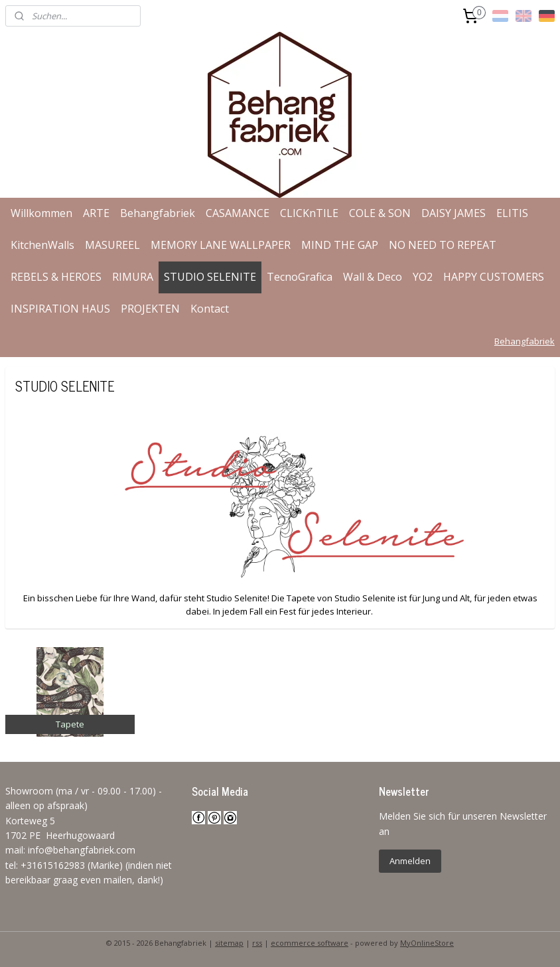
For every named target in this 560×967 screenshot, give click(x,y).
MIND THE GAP (340, 245)
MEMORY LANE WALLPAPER (221, 245)
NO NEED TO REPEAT (443, 245)
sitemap (229, 943)
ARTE (96, 213)
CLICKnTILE (309, 213)
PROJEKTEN (150, 309)
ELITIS (512, 213)
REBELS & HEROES (56, 277)
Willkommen (41, 213)
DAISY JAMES (454, 213)
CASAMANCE (238, 213)
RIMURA (133, 277)
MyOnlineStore (427, 943)
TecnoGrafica (300, 277)
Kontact (210, 309)
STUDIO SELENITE (210, 277)
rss (257, 943)
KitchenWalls (42, 245)
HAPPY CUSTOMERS (494, 277)
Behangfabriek (158, 213)
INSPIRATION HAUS (60, 309)
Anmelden (410, 861)
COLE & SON (380, 213)
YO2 (423, 277)
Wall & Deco (373, 277)
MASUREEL (112, 245)
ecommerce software (310, 943)
